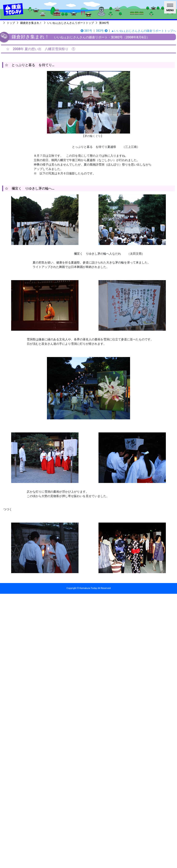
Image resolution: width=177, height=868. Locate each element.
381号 (86, 31)
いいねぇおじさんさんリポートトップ (71, 23)
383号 (102, 31)
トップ (11, 23)
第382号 (104, 23)
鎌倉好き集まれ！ (31, 23)
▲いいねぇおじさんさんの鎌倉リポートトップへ (144, 31)
